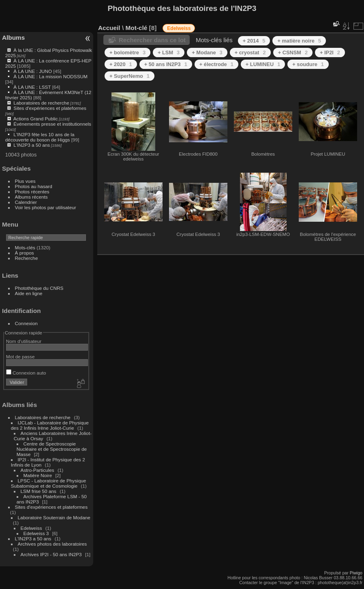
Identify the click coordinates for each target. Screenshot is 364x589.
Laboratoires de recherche (41, 103)
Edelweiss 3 (36, 533)
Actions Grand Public (36, 119)
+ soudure (308, 64)
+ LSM (169, 52)
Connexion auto (26, 373)
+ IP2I (330, 52)
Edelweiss (31, 528)
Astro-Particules (37, 470)
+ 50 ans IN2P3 (166, 64)
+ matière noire (299, 41)
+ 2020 (121, 64)
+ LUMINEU (263, 64)
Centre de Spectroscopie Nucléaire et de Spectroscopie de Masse (52, 449)
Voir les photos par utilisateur (46, 207)
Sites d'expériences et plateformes (50, 108)
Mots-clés (25, 247)
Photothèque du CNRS (39, 288)
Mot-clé (136, 28)
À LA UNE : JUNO (33, 71)
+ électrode (216, 64)
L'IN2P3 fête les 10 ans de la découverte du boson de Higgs (40, 137)
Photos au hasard (34, 186)
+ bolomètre (127, 52)
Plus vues (25, 181)
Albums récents (31, 197)
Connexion (26, 323)
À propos (25, 253)
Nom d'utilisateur (24, 341)
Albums (13, 37)
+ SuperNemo (130, 76)
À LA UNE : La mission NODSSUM (50, 76)
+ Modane (207, 52)
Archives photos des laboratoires (52, 544)
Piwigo (356, 573)
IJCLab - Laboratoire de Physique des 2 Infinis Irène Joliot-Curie (50, 425)
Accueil (109, 28)
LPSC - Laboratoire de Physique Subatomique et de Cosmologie (49, 483)
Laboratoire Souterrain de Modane (54, 517)
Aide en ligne (29, 293)
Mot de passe (20, 357)
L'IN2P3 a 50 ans (32, 145)
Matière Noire (38, 475)
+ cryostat (250, 52)
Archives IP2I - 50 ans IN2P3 (51, 554)
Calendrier (26, 202)
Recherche (27, 258)
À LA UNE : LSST (32, 87)
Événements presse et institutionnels (52, 124)
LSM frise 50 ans (39, 491)
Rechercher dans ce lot (152, 40)
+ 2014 (254, 41)
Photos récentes (32, 192)
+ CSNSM (293, 52)
